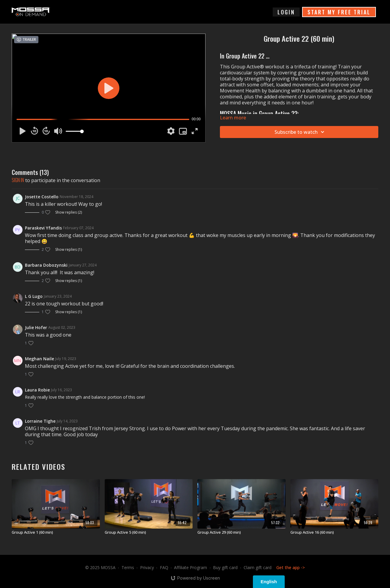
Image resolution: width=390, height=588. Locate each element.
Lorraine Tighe (40, 421)
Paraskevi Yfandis (43, 228)
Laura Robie (37, 390)
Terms (128, 567)
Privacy (147, 567)
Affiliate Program (190, 567)
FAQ (164, 567)
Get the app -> (291, 567)
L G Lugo (34, 296)
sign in (18, 180)
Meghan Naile (39, 359)
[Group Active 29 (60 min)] (241, 532)
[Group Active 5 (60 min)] (149, 532)
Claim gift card (258, 567)
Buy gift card (225, 567)
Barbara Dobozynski (46, 265)
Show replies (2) (69, 212)
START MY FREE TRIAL (339, 12)
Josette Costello (42, 197)
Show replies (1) (69, 250)
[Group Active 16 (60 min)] (334, 532)
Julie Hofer (36, 327)
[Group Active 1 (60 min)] (56, 532)
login (286, 12)
